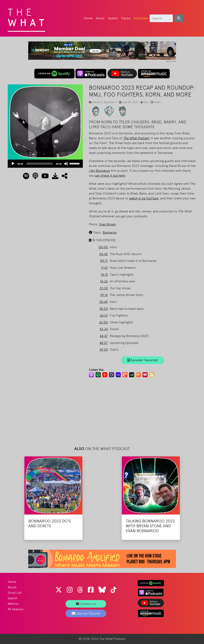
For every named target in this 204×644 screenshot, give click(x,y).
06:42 (104, 254)
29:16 (104, 295)
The (28, 16)
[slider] (40, 164)
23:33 (104, 288)
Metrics (13, 604)
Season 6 (97, 102)
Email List (15, 593)
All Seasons (16, 609)
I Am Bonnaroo (99, 171)
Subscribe (141, 18)
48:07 (104, 343)
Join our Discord (86, 613)
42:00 (103, 322)
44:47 (104, 336)
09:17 (104, 261)
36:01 (104, 315)
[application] (45, 164)
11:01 (104, 268)
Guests (113, 18)
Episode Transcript (143, 360)
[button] (63, 177)
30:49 (104, 302)
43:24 (104, 329)
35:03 (104, 309)
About (100, 18)
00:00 (103, 247)
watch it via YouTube (144, 198)
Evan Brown (108, 224)
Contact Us (86, 604)
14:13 (104, 275)
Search (13, 598)
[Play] (13, 164)
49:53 (104, 350)
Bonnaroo (110, 232)
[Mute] (66, 164)
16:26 (104, 281)
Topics (126, 18)
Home (88, 18)
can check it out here (110, 176)
